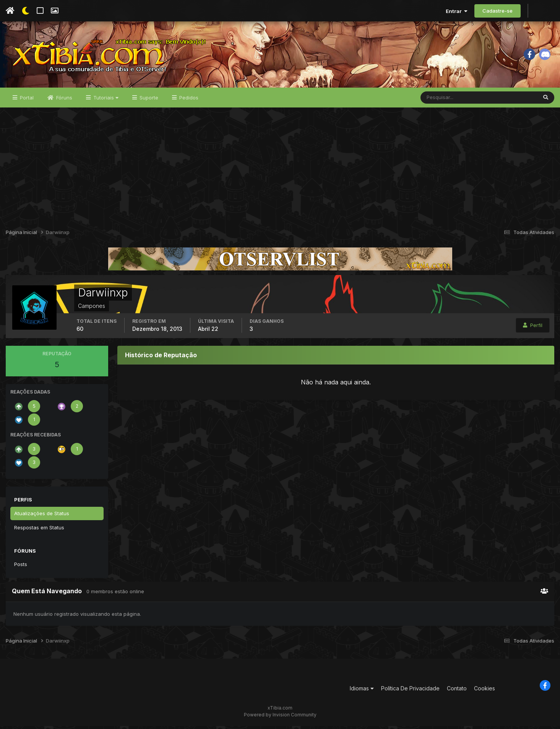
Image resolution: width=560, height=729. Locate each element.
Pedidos (188, 100)
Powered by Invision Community (280, 718)
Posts (21, 567)
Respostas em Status (39, 530)
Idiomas (362, 691)
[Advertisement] (280, 168)
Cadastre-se (498, 11)
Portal (26, 100)
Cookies (485, 691)
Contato (457, 691)
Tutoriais (105, 100)
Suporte (148, 100)
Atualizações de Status (42, 516)
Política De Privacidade (410, 691)
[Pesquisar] (446, 100)
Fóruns (63, 100)
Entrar (457, 11)
